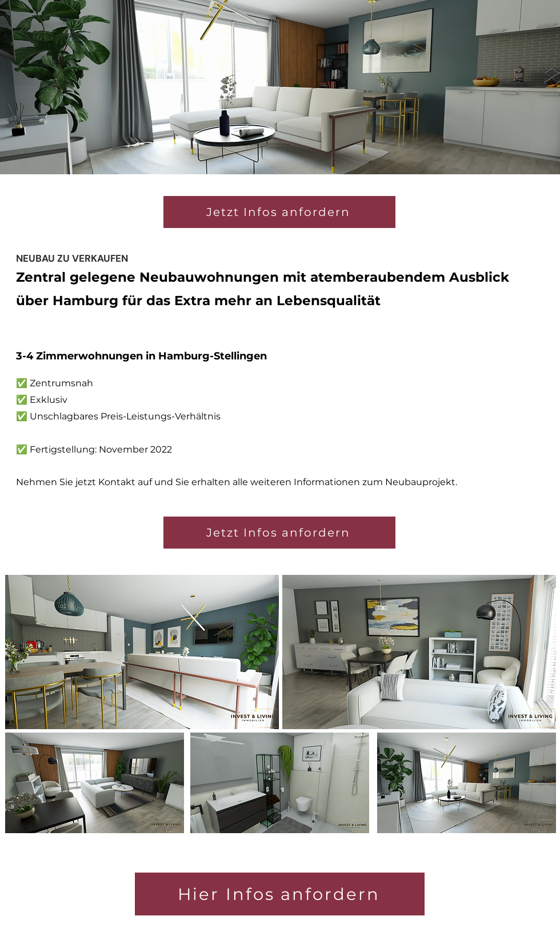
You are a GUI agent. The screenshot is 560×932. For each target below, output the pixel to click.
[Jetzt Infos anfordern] (279, 533)
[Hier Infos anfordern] (280, 894)
